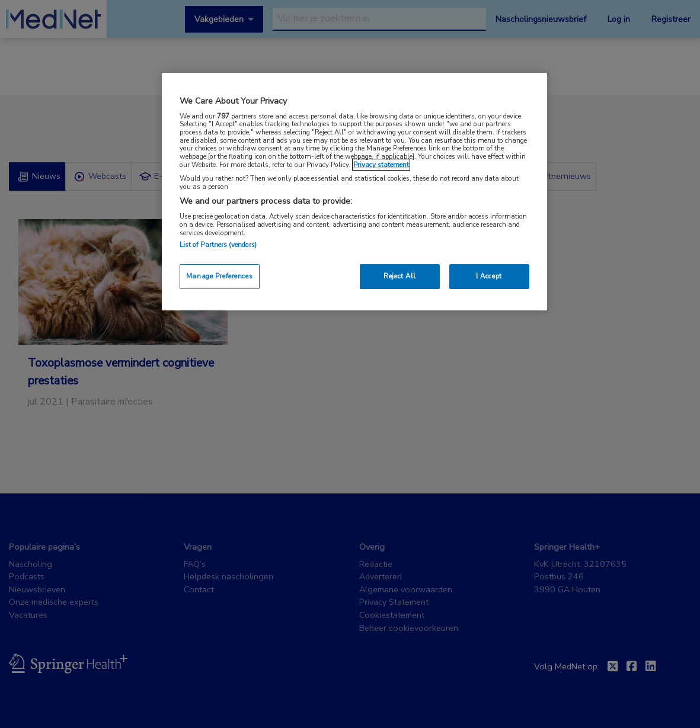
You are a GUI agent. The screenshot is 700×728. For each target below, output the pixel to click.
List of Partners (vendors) (218, 245)
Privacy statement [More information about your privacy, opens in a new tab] (381, 165)
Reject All (400, 276)
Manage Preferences (219, 276)
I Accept (489, 276)
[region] (354, 192)
